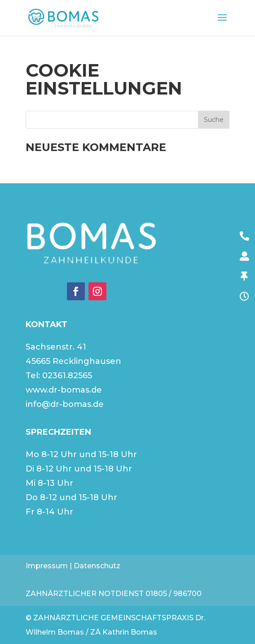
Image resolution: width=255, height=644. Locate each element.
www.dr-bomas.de (64, 390)
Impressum (47, 566)
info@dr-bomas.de (65, 404)
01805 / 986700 (174, 594)
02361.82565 (67, 376)
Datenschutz (97, 566)
